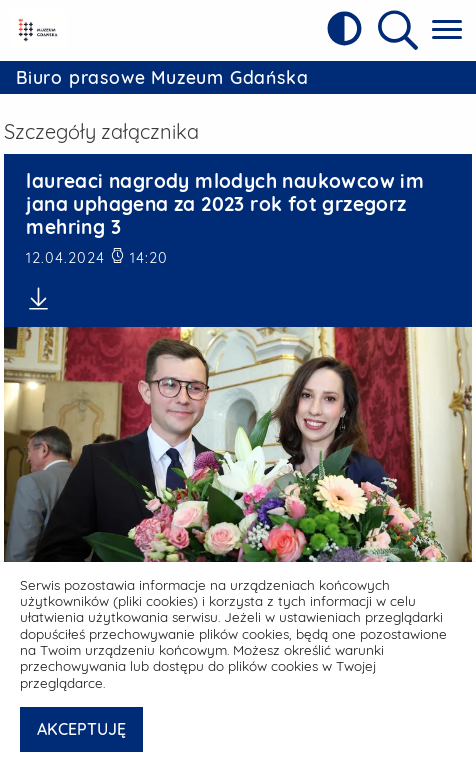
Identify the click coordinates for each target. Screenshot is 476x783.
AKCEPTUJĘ (81, 729)
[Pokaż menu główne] (447, 30)
